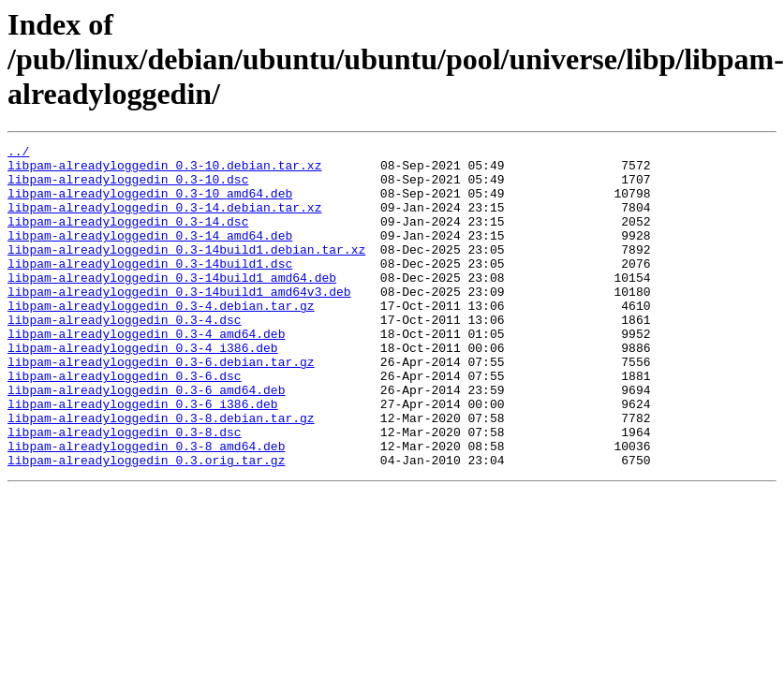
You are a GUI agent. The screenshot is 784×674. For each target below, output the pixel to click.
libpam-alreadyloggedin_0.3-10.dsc (128, 187)
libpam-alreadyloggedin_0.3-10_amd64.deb (150, 204)
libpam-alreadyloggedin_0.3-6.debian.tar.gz (161, 406)
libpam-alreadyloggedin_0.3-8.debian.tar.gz (161, 474)
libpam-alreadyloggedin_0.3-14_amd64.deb (150, 255)
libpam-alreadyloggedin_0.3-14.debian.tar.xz (164, 221)
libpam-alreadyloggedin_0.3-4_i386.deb (143, 389)
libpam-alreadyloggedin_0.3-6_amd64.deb (146, 440)
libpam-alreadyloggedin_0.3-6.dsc (125, 423)
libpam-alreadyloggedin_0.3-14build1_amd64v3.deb (179, 322)
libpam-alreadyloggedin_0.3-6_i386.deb (143, 457)
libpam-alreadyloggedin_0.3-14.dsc (128, 238)
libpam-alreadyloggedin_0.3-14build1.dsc (150, 288)
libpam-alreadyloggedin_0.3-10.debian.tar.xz (164, 170)
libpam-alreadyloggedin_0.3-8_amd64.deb (146, 507)
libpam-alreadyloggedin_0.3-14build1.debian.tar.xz (186, 271)
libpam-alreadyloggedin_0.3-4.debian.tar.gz (161, 339)
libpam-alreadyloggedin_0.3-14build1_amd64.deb (172, 305)
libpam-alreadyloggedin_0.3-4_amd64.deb (146, 373)
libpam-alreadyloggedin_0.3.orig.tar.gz (146, 524)
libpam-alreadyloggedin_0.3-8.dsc (125, 491)
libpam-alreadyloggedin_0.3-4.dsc (125, 356)
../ (18, 154)
